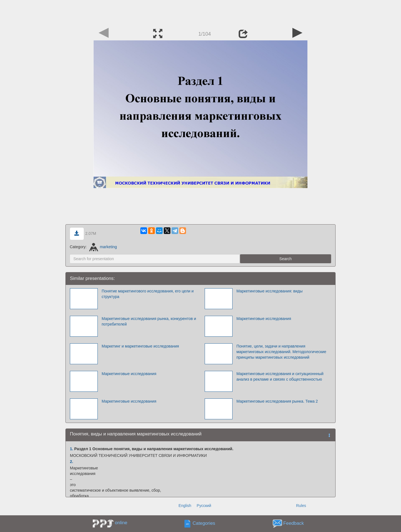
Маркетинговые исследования (264, 319)
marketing (103, 247)
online (121, 523)
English (185, 506)
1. (72, 449)
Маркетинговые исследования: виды (270, 291)
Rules (301, 506)
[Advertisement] (200, 13)
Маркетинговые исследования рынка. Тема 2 (277, 401)
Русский (204, 506)
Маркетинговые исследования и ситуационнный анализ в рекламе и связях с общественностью (280, 376)
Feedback (294, 523)
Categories (204, 523)
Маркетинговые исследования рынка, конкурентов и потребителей (149, 321)
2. (72, 462)
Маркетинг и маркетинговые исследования (140, 346)
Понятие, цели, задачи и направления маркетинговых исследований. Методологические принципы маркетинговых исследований (281, 352)
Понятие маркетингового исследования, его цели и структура (148, 294)
